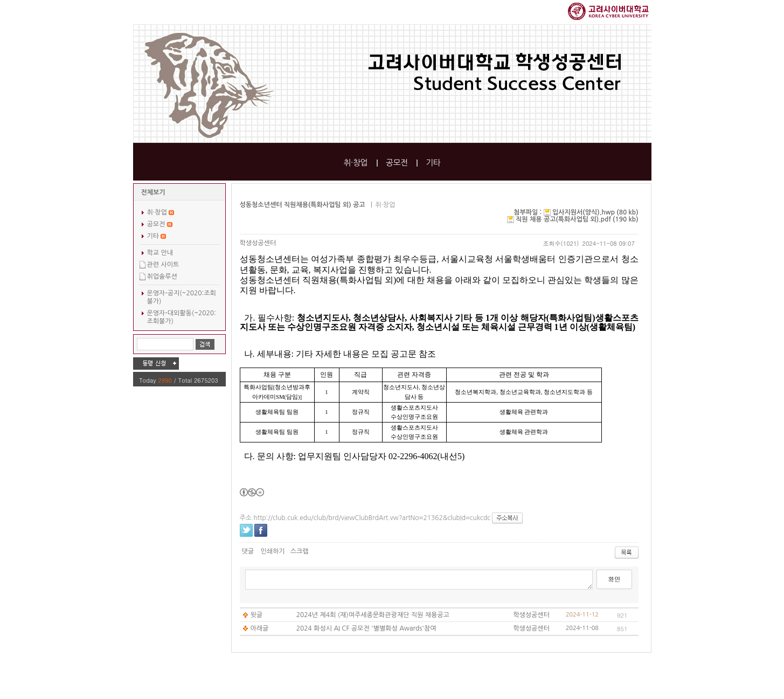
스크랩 (300, 551)
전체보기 (153, 192)
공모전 (397, 162)
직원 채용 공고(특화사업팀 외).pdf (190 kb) (577, 219)
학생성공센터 (258, 243)
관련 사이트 (163, 265)
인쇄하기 (272, 551)
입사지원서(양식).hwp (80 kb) (595, 212)
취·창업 (355, 162)
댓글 (248, 551)
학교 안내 (160, 253)
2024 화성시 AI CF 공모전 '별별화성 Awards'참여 (366, 628)
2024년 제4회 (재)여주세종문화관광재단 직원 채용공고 (373, 615)
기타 (433, 162)
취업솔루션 (162, 276)
